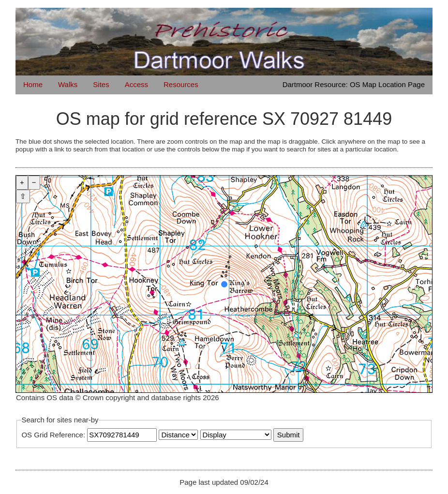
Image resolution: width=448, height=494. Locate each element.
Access (136, 84)
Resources (181, 84)
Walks (68, 84)
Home (33, 84)
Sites (101, 84)
